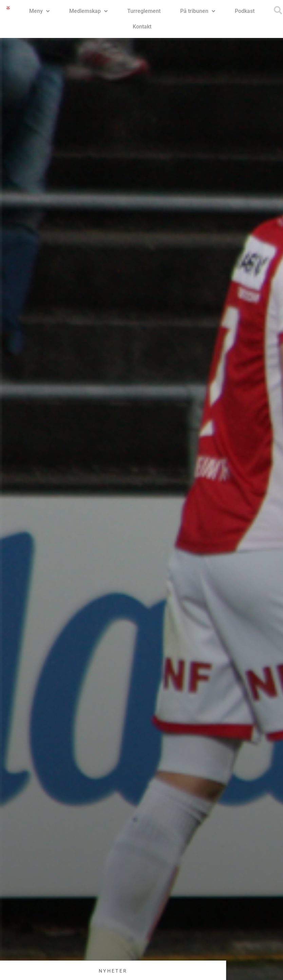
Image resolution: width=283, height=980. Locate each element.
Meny (39, 11)
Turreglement (144, 11)
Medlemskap (88, 11)
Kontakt (142, 27)
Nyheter (113, 971)
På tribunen (198, 11)
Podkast (245, 11)
